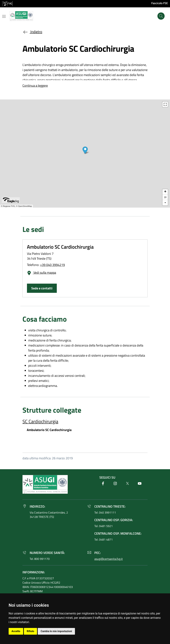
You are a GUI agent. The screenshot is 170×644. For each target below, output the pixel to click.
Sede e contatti (42, 288)
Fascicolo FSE (160, 3)
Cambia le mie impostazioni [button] (56, 631)
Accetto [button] (16, 631)
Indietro (32, 32)
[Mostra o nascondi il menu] (4, 16)
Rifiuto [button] (31, 631)
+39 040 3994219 (52, 265)
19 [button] (165, 197)
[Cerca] (161, 16)
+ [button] (165, 192)
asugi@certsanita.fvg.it (109, 559)
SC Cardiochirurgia (40, 421)
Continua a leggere (35, 86)
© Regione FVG (8, 206)
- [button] (165, 203)
